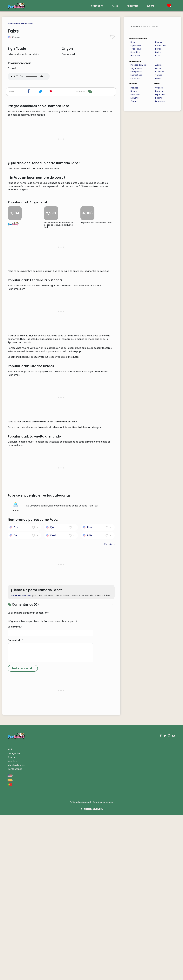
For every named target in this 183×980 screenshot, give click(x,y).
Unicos (159, 42)
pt (10, 949)
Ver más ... (109, 709)
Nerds (158, 49)
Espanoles (160, 95)
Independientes (138, 65)
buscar (151, 6)
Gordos (134, 101)
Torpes (159, 75)
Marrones (135, 95)
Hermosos (135, 56)
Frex (16, 692)
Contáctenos (15, 934)
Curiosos (159, 72)
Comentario (15, 805)
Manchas (135, 98)
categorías (97, 6)
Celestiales (161, 46)
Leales (158, 78)
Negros (134, 91)
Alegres (159, 65)
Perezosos (135, 78)
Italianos (159, 98)
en (11, 941)
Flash (53, 700)
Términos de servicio (103, 967)
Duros (158, 68)
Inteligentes (136, 72)
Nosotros (13, 926)
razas (115, 6)
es (10, 945)
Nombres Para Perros (17, 24)
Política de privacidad (80, 967)
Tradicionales (137, 49)
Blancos (134, 88)
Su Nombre (15, 792)
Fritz (90, 700)
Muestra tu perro (17, 930)
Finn (16, 700)
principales (132, 6)
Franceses (160, 101)
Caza (158, 56)
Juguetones (136, 68)
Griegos (159, 88)
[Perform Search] (168, 27)
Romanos (160, 91)
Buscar (11, 922)
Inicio (10, 915)
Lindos (134, 42)
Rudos (158, 52)
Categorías (14, 919)
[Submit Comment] (23, 833)
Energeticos (136, 75)
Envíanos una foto (21, 760)
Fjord (53, 692)
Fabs (31, 24)
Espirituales (136, 46)
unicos (15, 672)
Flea (90, 692)
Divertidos (135, 52)
